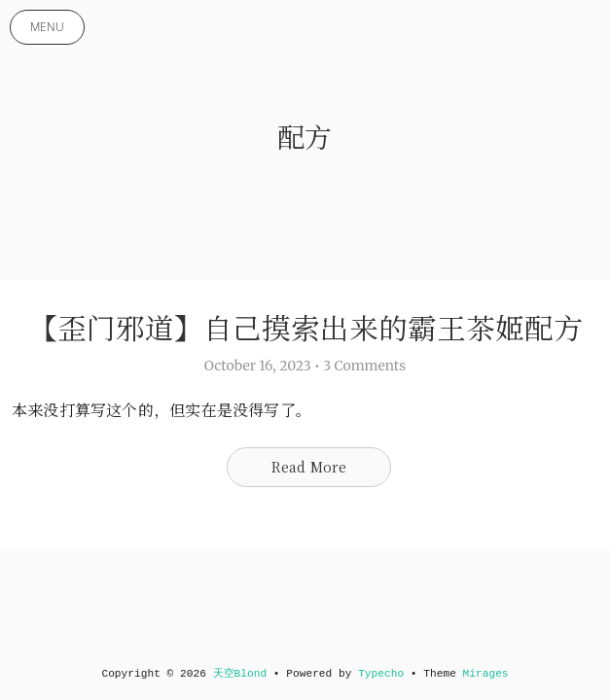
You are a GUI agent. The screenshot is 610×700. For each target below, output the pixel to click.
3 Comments (364, 366)
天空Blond (240, 674)
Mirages (486, 674)
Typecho (381, 674)
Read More (309, 467)
